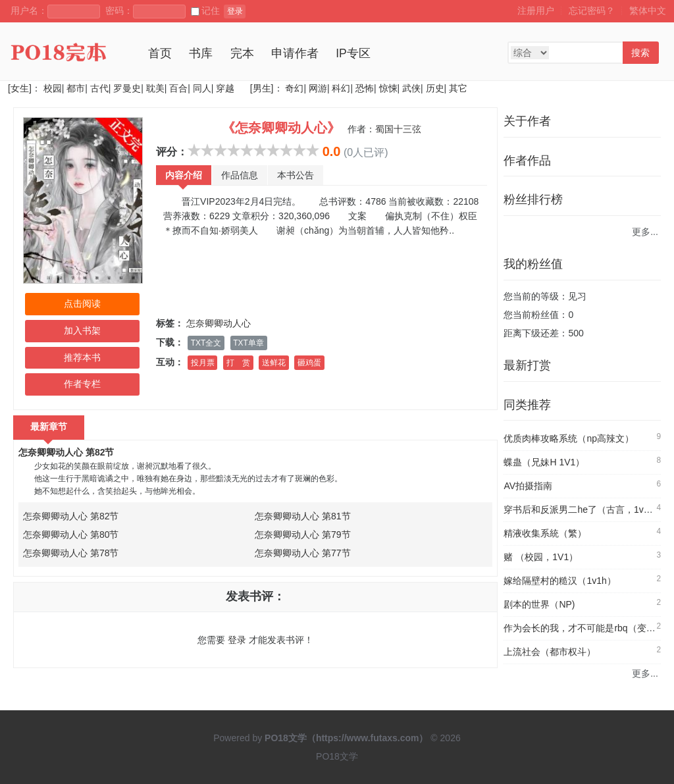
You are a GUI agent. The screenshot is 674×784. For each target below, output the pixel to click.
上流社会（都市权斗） (550, 652)
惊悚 (388, 88)
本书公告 (296, 175)
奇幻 (294, 88)
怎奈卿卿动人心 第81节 (302, 516)
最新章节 (49, 427)
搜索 (640, 53)
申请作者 (295, 53)
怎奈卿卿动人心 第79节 (302, 535)
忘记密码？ (592, 11)
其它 (458, 88)
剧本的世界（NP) (539, 604)
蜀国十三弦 (398, 129)
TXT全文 (206, 343)
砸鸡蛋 (309, 363)
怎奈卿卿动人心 (219, 323)
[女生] (20, 88)
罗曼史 (127, 88)
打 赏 (238, 363)
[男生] (261, 88)
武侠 (411, 88)
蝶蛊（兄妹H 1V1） (544, 462)
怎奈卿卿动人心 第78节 (71, 553)
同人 (202, 88)
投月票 (203, 363)
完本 (242, 53)
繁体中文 (648, 11)
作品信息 (240, 175)
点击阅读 (82, 303)
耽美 (155, 88)
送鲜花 (274, 363)
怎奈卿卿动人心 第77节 (302, 553)
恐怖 (365, 88)
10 (313, 150)
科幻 (341, 88)
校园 (53, 88)
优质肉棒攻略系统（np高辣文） (569, 438)
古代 (99, 88)
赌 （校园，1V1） (541, 557)
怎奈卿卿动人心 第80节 (71, 535)
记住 (205, 11)
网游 (318, 88)
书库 (201, 53)
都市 (76, 88)
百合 (178, 88)
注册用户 (536, 11)
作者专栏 (82, 384)
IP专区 (353, 53)
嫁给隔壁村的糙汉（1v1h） (559, 581)
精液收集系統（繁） (545, 533)
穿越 (225, 88)
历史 (435, 88)
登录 (235, 11)
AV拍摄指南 (528, 486)
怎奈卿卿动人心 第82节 (66, 452)
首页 (160, 53)
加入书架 (82, 330)
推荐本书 (82, 357)
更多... (645, 232)
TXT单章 (248, 343)
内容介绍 (184, 175)
